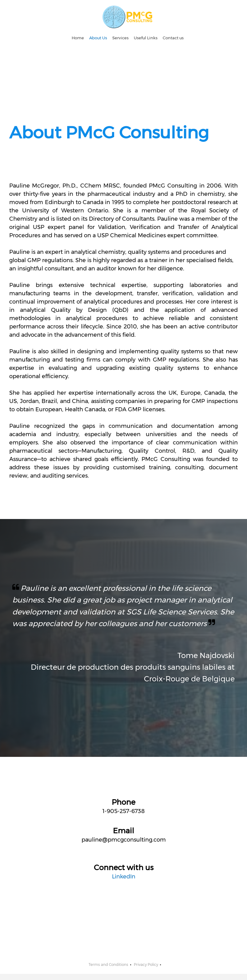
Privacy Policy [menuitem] (146, 965)
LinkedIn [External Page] (124, 877)
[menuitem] (78, 38)
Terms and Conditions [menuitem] (108, 965)
